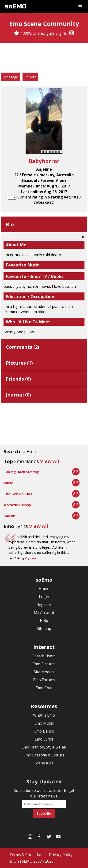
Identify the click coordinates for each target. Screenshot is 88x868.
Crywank (31, 558)
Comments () (23, 347)
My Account (44, 613)
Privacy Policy (61, 855)
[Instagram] (72, 33)
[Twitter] (49, 838)
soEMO (16, 6)
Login (44, 597)
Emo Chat (44, 688)
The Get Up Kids (18, 494)
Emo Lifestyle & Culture (44, 755)
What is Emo (44, 715)
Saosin (10, 516)
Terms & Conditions (27, 855)
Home (44, 589)
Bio (10, 224)
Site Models (44, 672)
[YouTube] (58, 838)
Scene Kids (44, 763)
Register (44, 605)
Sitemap (44, 629)
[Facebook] (39, 838)
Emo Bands (44, 731)
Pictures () (19, 363)
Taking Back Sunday (21, 472)
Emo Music (44, 723)
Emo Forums (44, 680)
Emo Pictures (44, 664)
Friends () (18, 379)
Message (11, 77)
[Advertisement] (44, 58)
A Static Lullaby (17, 505)
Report (30, 77)
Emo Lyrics (44, 739)
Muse (8, 483)
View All (50, 461)
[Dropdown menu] (80, 6)
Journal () (18, 395)
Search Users (44, 656)
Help (44, 621)
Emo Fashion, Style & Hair (44, 747)
